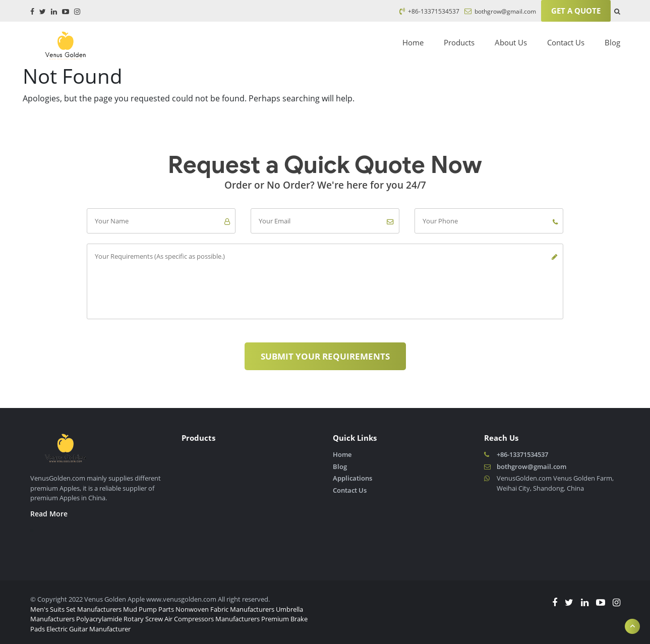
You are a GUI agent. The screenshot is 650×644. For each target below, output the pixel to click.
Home (413, 42)
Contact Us (566, 42)
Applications (352, 478)
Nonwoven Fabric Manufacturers (225, 609)
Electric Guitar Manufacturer (88, 629)
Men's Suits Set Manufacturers (76, 609)
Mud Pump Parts (149, 609)
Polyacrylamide (99, 619)
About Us (511, 42)
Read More (49, 514)
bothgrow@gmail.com (500, 11)
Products (459, 42)
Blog (612, 42)
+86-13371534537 (429, 11)
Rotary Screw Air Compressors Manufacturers (192, 619)
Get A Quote (576, 11)
